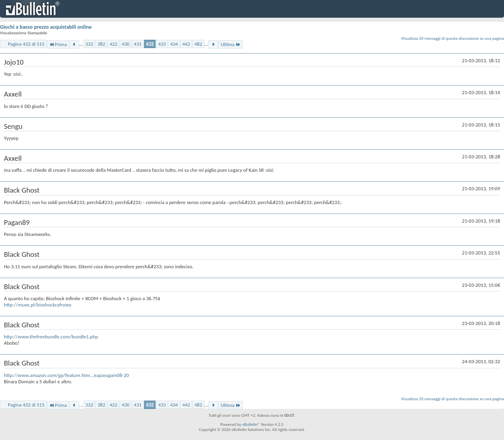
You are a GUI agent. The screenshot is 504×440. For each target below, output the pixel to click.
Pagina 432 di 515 (26, 44)
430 (126, 44)
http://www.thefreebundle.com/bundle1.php (51, 337)
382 (101, 44)
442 (186, 44)
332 (89, 44)
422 (113, 44)
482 (198, 44)
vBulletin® (251, 424)
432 (150, 44)
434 (174, 44)
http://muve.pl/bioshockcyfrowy (38, 305)
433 (162, 44)
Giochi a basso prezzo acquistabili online (46, 27)
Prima (58, 44)
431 (138, 44)
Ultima (230, 44)
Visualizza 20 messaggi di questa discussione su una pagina (453, 38)
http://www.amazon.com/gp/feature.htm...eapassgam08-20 (66, 375)
